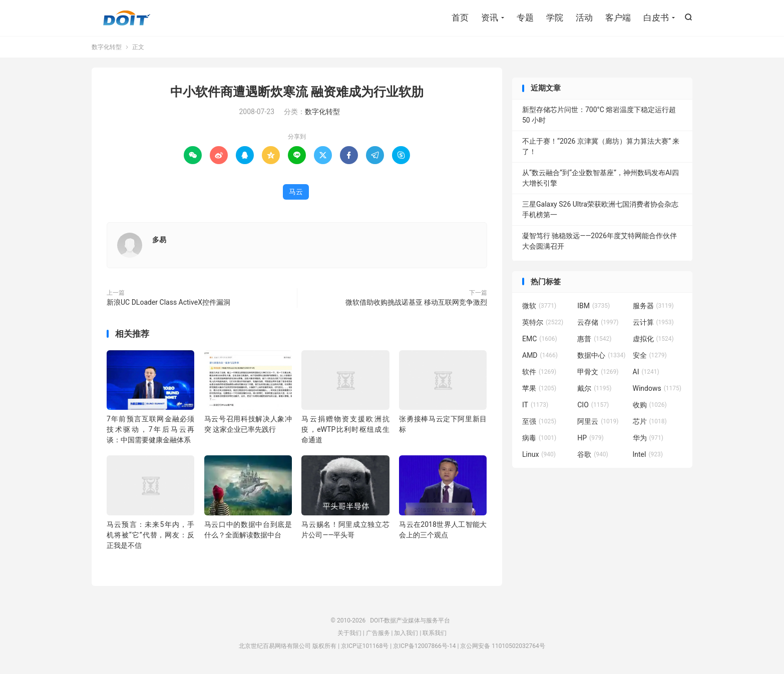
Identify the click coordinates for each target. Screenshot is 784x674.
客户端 (618, 18)
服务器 (653, 306)
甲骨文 (598, 372)
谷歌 (593, 454)
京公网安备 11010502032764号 (502, 646)
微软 (539, 306)
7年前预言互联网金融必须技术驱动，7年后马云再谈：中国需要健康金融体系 (150, 429)
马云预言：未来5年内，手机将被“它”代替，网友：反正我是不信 (150, 535)
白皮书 (656, 18)
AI (646, 372)
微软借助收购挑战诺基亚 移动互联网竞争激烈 (416, 302)
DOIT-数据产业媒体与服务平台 (127, 18)
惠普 (594, 339)
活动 (584, 18)
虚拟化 (653, 339)
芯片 (650, 421)
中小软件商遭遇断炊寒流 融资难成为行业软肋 (297, 92)
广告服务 (378, 633)
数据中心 (601, 355)
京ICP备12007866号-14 (424, 646)
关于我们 (349, 633)
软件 (539, 372)
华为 (648, 438)
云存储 (598, 322)
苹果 (539, 388)
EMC (540, 339)
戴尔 (594, 388)
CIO (593, 405)
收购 (650, 405)
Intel (648, 454)
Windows (657, 388)
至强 (539, 421)
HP (590, 438)
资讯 (490, 18)
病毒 (539, 438)
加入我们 (406, 633)
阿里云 (598, 421)
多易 (159, 240)
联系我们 (435, 633)
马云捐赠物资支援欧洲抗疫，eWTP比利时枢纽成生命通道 (345, 429)
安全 (650, 355)
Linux (539, 454)
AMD (540, 355)
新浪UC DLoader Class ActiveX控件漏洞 (168, 302)
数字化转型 (107, 47)
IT (535, 405)
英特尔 (543, 322)
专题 (525, 18)
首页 (460, 18)
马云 (296, 192)
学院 (555, 18)
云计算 (653, 322)
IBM (594, 306)
